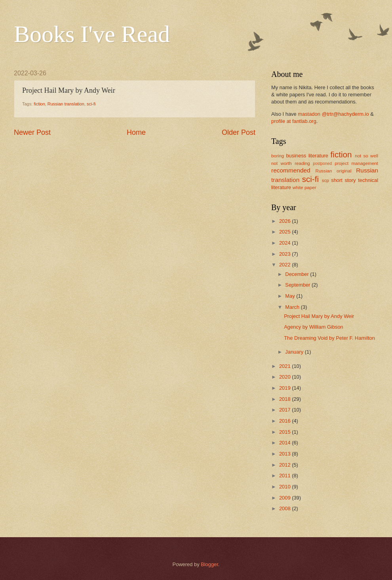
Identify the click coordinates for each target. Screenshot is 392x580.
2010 (285, 487)
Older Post (239, 132)
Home (136, 132)
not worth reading (291, 163)
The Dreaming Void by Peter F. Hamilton (329, 338)
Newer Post (32, 132)
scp (325, 180)
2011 (285, 476)
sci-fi (91, 104)
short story (343, 180)
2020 (285, 377)
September (298, 285)
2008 (285, 508)
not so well (366, 156)
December (298, 274)
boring (278, 156)
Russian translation (66, 104)
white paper (304, 188)
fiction (39, 104)
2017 (285, 410)
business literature (307, 156)
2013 (285, 454)
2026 (285, 221)
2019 (285, 388)
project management (356, 163)
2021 (285, 366)
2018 (285, 399)
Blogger (209, 564)
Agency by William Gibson (314, 327)
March (293, 307)
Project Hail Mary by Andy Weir (319, 316)
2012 (285, 465)
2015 (285, 432)
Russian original (334, 171)
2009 (285, 498)
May (291, 296)
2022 (285, 265)
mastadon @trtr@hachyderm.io (333, 114)
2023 (285, 254)
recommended (291, 170)
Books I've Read (92, 34)
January (295, 352)
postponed (322, 164)
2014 (285, 443)
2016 (285, 421)
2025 (285, 232)
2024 (285, 243)
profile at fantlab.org (294, 121)
